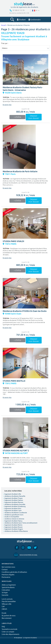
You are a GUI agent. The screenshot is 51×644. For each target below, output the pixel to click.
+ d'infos (17, 117)
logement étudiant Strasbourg (14, 506)
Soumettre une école (10, 629)
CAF (3, 606)
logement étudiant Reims (13, 525)
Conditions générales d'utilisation (14, 572)
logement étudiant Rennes (13, 502)
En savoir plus (7, 105)
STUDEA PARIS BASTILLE (14, 381)
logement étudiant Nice (12, 508)
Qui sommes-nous (8, 567)
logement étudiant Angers (13, 529)
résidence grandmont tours (13, 515)
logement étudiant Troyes (13, 498)
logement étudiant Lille (12, 494)
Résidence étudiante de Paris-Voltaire (20, 171)
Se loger (5, 592)
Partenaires (6, 577)
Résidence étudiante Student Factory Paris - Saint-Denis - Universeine (23, 89)
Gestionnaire (35, 19)
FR (36, 10)
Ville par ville (7, 604)
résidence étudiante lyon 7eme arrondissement (20, 523)
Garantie (5, 595)
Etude (4, 613)
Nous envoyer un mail (25, 555)
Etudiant (21, 19)
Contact (5, 569)
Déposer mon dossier (34, 117)
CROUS (4, 609)
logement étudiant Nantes (13, 500)
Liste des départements (11, 634)
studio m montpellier (11, 517)
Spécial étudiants (8, 587)
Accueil (4, 25)
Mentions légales (8, 574)
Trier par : (5, 43)
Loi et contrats (7, 599)
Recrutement (7, 618)
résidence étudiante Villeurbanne (16, 531)
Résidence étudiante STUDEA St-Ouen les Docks (25, 311)
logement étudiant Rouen (13, 527)
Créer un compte (8, 632)
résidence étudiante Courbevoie (15, 512)
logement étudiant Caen (12, 510)
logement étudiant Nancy (13, 521)
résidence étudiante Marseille (14, 496)
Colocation (6, 590)
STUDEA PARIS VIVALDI (13, 241)
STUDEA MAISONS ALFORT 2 (16, 451)
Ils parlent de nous (9, 615)
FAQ (3, 626)
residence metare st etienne (14, 519)
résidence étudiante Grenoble (14, 504)
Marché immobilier (9, 601)
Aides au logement (9, 585)
